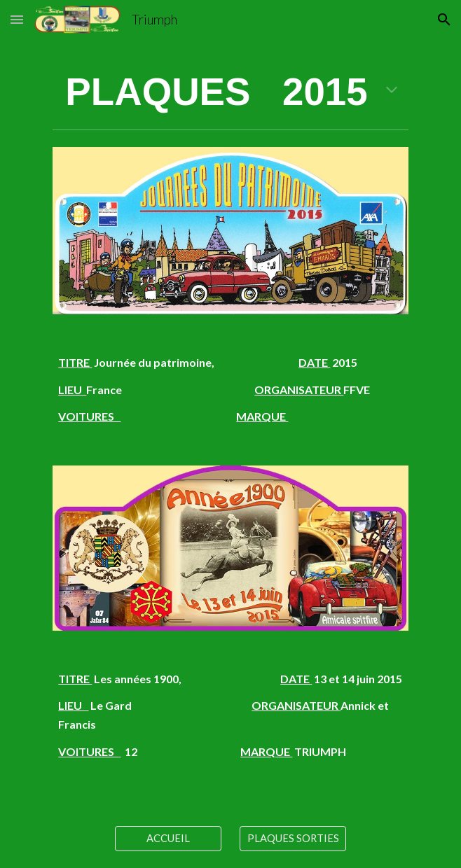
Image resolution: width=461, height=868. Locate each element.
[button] (17, 19)
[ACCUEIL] (168, 839)
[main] (230, 93)
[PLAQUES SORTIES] (293, 839)
